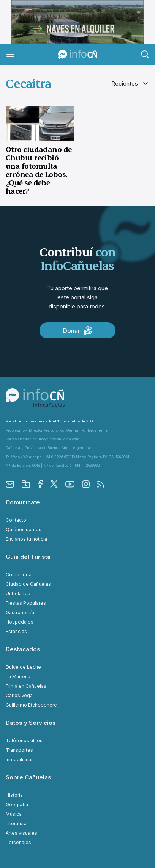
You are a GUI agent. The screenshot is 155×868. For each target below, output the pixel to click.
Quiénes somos (24, 529)
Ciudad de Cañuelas (28, 584)
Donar (78, 330)
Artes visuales (21, 833)
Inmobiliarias (20, 759)
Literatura (16, 823)
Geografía (17, 805)
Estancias (16, 631)
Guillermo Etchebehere (31, 705)
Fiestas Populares (26, 603)
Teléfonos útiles (24, 741)
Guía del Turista (28, 557)
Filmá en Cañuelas (26, 686)
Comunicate (23, 502)
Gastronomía (20, 612)
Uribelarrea (18, 594)
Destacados (23, 649)
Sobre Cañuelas (28, 777)
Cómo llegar (19, 575)
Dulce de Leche (23, 667)
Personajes (18, 842)
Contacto (16, 520)
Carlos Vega (19, 695)
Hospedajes (20, 622)
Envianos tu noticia (26, 539)
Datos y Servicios (31, 723)
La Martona (18, 676)
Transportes (19, 750)
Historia (14, 795)
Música (14, 814)
